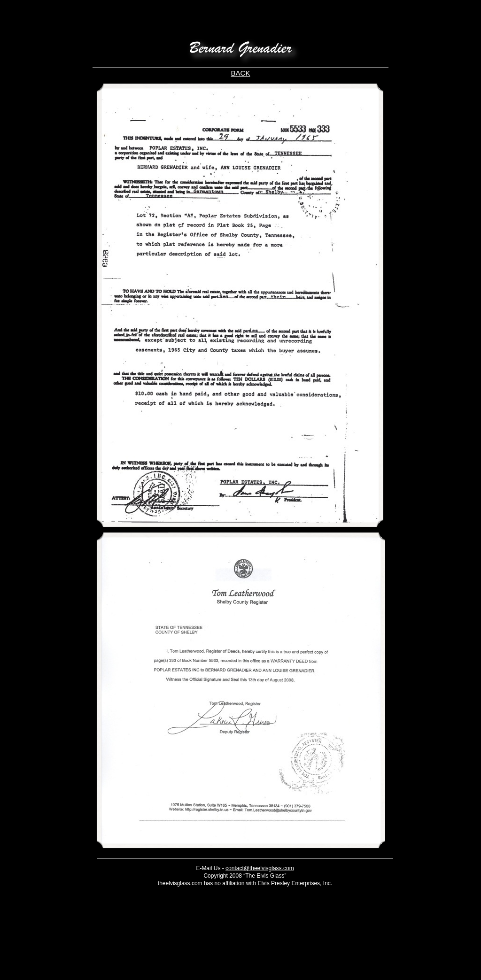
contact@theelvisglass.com (260, 868)
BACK (241, 73)
